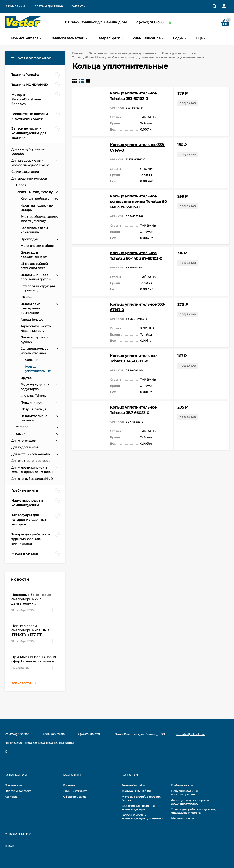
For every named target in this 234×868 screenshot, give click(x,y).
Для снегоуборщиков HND (32, 479)
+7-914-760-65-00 (53, 734)
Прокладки (29, 239)
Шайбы (26, 297)
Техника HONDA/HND (137, 791)
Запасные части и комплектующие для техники (123, 53)
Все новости (24, 683)
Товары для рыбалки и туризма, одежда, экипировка (194, 811)
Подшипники (31, 402)
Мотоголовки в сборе (37, 246)
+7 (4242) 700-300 (149, 22)
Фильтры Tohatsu (34, 396)
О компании (15, 6)
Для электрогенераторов (31, 461)
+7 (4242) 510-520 (88, 734)
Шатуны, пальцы (33, 409)
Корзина (69, 785)
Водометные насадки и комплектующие (138, 808)
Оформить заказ (75, 797)
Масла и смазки (182, 818)
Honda (21, 185)
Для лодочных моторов (179, 53)
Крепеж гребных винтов (40, 199)
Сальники (33, 360)
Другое (26, 378)
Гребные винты (182, 785)
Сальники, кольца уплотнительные (137, 57)
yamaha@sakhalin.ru (191, 734)
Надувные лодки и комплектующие (184, 793)
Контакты (77, 6)
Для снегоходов (24, 441)
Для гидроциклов (25, 447)
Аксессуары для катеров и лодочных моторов (190, 802)
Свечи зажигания (25, 172)
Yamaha (22, 427)
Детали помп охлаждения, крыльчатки (31, 308)
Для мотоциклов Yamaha (31, 454)
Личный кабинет (75, 791)
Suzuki (21, 434)
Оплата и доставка (47, 6)
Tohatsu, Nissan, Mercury (89, 57)
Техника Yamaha (133, 785)
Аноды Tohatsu (32, 320)
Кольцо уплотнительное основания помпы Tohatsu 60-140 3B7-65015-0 (139, 202)
